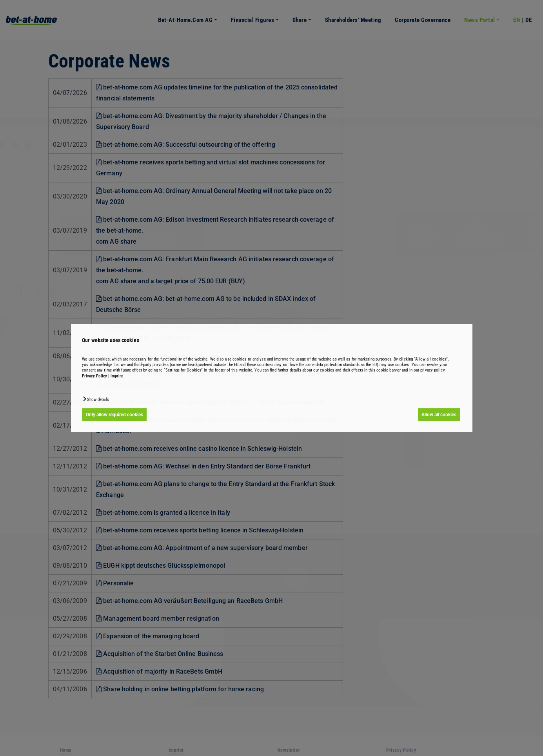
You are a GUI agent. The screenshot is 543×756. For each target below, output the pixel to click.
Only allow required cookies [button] (114, 415)
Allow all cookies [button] (439, 415)
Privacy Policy (94, 376)
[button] (95, 399)
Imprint (117, 376)
